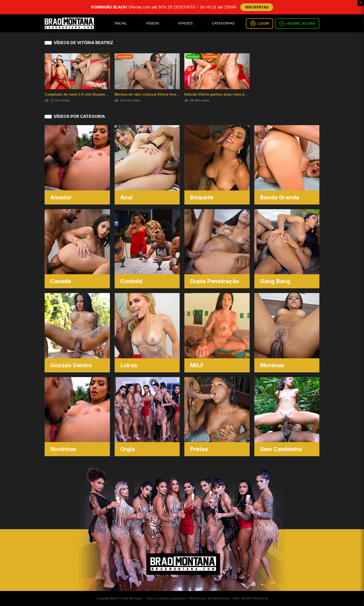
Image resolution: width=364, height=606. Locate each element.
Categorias (223, 23)
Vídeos (153, 23)
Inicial (121, 23)
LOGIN (259, 23)
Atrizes (186, 23)
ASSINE (297, 23)
